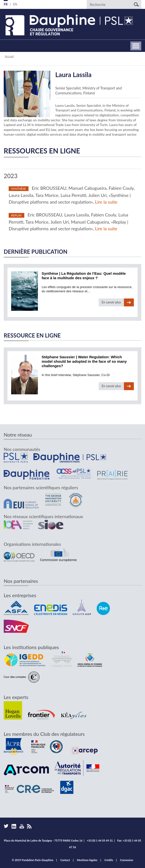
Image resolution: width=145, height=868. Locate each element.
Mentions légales (87, 860)
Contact (65, 860)
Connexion (127, 860)
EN (15, 4)
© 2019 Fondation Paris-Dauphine (33, 860)
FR (6, 4)
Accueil (9, 56)
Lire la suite (106, 202)
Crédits (109, 860)
